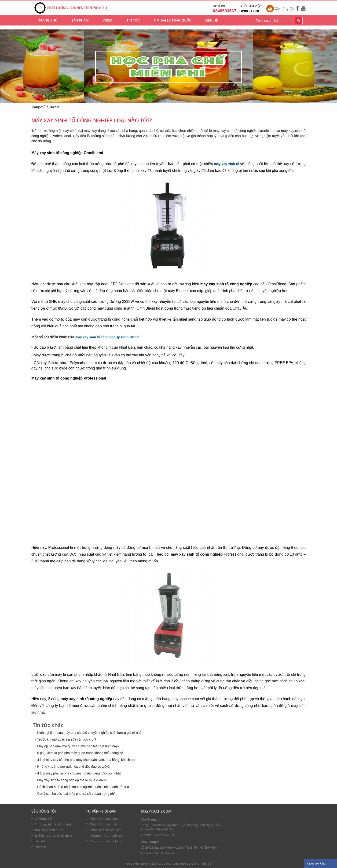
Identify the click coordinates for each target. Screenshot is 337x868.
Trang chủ (48, 24)
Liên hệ (212, 24)
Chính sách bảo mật (102, 824)
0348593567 (161, 835)
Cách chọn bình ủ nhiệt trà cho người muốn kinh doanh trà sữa (83, 787)
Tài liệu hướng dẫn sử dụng (52, 835)
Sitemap (39, 847)
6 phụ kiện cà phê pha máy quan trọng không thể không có (80, 753)
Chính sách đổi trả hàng (104, 841)
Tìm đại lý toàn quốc (172, 24)
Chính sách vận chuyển (104, 830)
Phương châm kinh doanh (51, 824)
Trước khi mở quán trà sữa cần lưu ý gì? (67, 739)
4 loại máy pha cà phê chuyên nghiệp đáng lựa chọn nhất (79, 773)
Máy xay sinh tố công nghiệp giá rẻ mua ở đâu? (72, 780)
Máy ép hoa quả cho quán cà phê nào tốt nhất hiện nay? (78, 746)
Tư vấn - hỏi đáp (101, 811)
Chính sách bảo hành (102, 819)
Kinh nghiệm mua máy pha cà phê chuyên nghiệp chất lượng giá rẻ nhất (90, 733)
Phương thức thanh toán (105, 835)
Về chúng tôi (44, 811)
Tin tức (133, 24)
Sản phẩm (80, 24)
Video (108, 24)
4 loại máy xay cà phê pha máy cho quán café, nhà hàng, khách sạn (87, 760)
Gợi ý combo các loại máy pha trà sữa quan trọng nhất (77, 794)
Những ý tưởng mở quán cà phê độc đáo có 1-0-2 (73, 767)
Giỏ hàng (284, 10)
